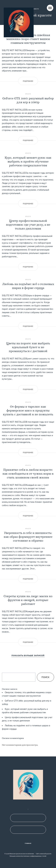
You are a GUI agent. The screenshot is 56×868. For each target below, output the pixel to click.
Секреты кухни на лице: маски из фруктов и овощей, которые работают (28, 600)
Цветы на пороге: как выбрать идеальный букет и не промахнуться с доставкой (28, 347)
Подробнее (28, 81)
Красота (28, 94)
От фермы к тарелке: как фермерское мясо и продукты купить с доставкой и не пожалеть (28, 410)
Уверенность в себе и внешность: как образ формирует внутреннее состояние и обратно (28, 537)
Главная (28, 843)
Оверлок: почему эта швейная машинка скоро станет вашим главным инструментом (28, 39)
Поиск (45, 677)
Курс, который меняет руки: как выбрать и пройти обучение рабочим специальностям (28, 161)
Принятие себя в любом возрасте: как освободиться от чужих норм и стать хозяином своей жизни (28, 474)
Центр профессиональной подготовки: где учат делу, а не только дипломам (28, 225)
